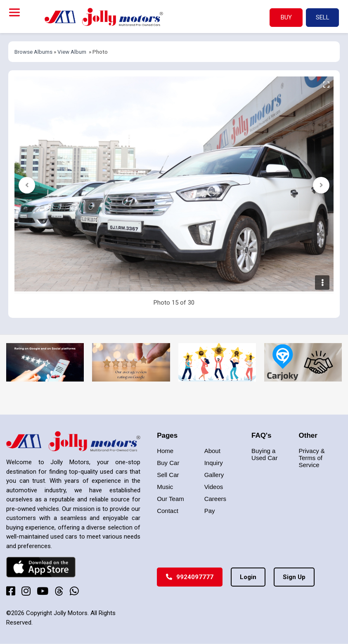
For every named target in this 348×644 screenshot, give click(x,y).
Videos (214, 487)
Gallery (214, 475)
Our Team (170, 499)
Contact (168, 511)
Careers (215, 499)
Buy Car (168, 463)
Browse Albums (33, 52)
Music (165, 487)
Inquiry (214, 463)
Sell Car (168, 475)
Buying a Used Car (264, 454)
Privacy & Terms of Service (312, 458)
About (212, 451)
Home (165, 451)
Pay (210, 511)
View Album (72, 52)
